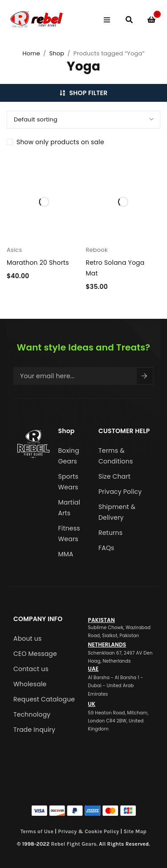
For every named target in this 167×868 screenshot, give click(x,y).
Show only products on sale (60, 142)
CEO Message (35, 654)
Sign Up (144, 376)
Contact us (31, 669)
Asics (14, 250)
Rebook (97, 250)
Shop (57, 53)
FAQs (106, 548)
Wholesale (30, 684)
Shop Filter (89, 93)
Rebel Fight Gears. (75, 844)
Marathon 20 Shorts (38, 263)
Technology (32, 714)
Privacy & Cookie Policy (88, 831)
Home (31, 53)
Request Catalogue (44, 699)
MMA (66, 554)
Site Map (135, 831)
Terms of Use (37, 831)
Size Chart (114, 476)
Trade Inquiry (34, 730)
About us (28, 638)
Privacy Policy (120, 492)
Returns (110, 533)
